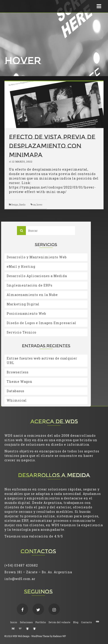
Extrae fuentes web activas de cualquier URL (42, 361)
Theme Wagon (20, 382)
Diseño (22, 205)
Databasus (16, 391)
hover (39, 205)
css (34, 205)
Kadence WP (59, 636)
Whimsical (17, 400)
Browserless (18, 372)
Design (15, 205)
